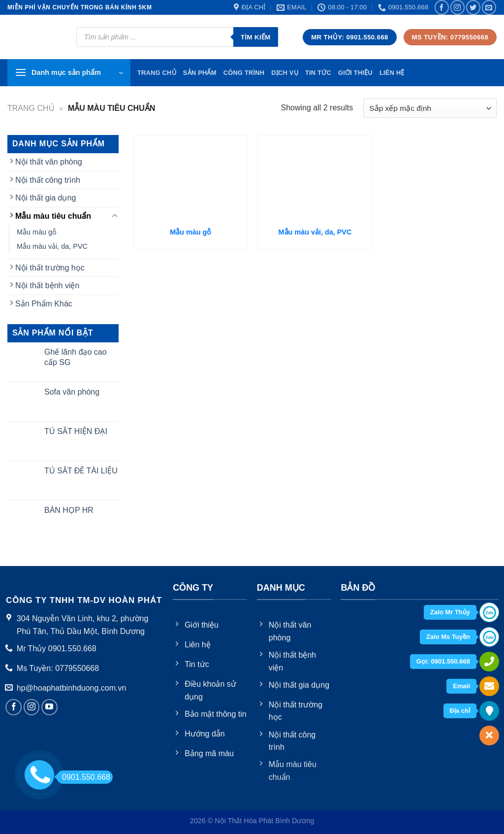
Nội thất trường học (50, 268)
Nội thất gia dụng (46, 198)
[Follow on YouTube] (49, 707)
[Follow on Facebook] (442, 7)
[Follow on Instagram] (457, 7)
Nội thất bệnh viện (47, 285)
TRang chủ (157, 73)
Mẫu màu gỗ (37, 232)
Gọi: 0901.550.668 (443, 661)
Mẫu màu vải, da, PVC (52, 246)
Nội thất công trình (48, 180)
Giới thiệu (355, 73)
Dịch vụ (285, 73)
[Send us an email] (489, 7)
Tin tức (318, 73)
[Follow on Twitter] (473, 7)
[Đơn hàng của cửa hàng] (430, 108)
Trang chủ (31, 108)
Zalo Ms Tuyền (448, 637)
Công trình (244, 73)
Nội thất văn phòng (49, 162)
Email (461, 686)
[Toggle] (115, 216)
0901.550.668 (83, 777)
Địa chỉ (460, 711)
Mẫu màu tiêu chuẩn (53, 216)
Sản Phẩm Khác (44, 304)
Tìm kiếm (256, 37)
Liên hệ (392, 73)
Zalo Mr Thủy (450, 612)
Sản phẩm (200, 73)
